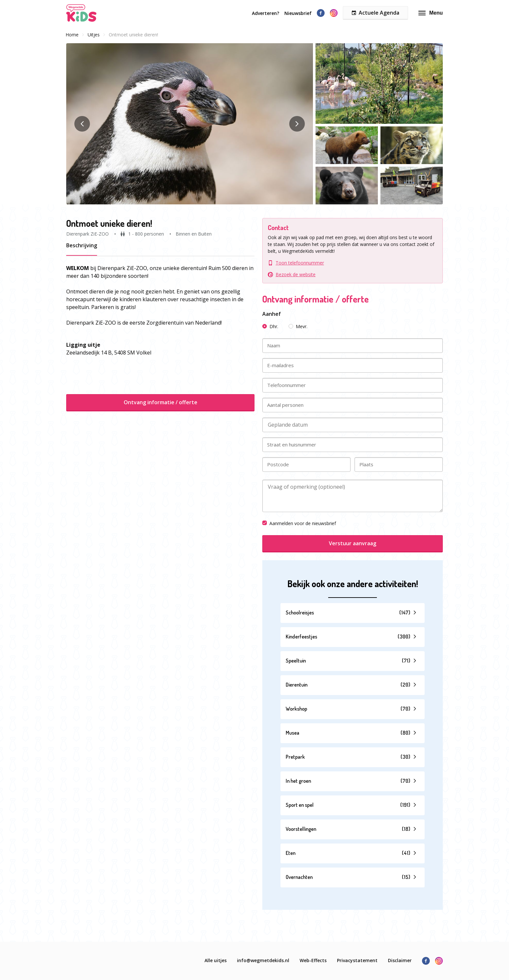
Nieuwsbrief (298, 13)
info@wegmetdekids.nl (263, 960)
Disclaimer (400, 960)
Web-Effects (313, 960)
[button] (190, 124)
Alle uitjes (216, 960)
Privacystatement (357, 960)
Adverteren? (266, 13)
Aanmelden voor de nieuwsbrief (299, 523)
